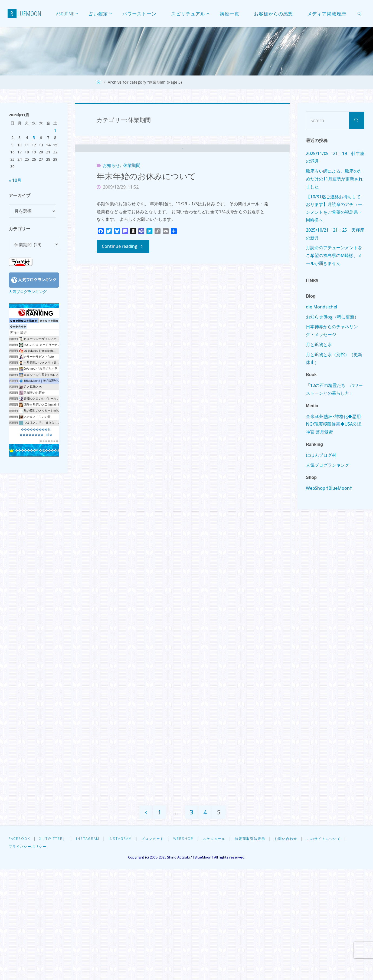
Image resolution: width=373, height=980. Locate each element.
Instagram (89, 949)
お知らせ (111, 193)
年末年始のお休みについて (146, 204)
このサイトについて (335, 949)
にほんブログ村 (321, 455)
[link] (359, 14)
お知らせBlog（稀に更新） (332, 317)
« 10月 (15, 180)
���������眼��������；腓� (36, 432)
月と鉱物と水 (319, 344)
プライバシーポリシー (29, 957)
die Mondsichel (321, 307)
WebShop (188, 949)
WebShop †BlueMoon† (329, 488)
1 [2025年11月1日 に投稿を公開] (55, 130)
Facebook (19, 949)
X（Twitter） (54, 949)
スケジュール (220, 949)
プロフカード (156, 949)
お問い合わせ (296, 949)
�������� (50, 441)
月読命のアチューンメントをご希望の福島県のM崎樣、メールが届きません (334, 255)
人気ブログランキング (28, 292)
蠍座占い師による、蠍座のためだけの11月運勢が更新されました (334, 179)
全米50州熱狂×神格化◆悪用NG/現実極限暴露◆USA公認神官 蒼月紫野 (334, 424)
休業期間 (132, 193)
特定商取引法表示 (258, 949)
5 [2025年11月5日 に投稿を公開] (34, 138)
